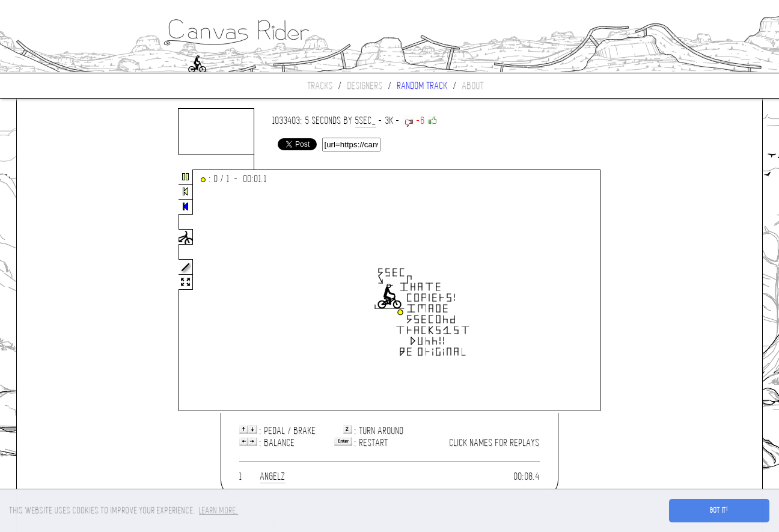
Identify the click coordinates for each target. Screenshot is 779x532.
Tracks (320, 86)
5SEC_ (366, 121)
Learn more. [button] (218, 510)
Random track (423, 86)
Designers (365, 86)
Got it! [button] (719, 510)
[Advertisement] (67, 291)
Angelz (273, 476)
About (473, 86)
